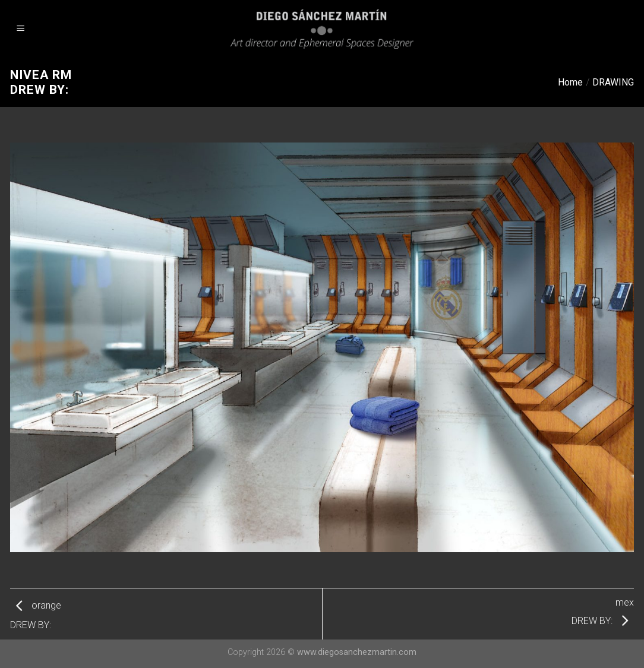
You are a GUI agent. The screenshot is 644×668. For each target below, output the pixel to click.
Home (570, 82)
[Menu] (21, 29)
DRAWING (613, 82)
